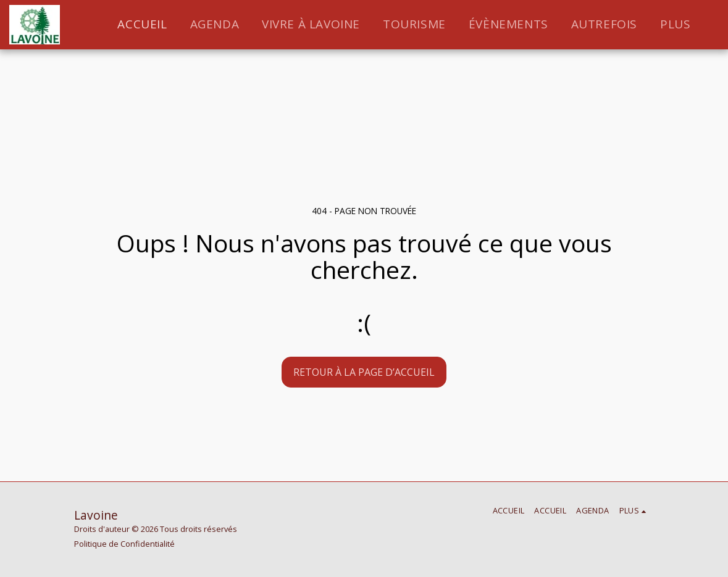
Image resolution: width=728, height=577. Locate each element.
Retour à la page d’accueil (364, 372)
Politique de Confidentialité (124, 544)
